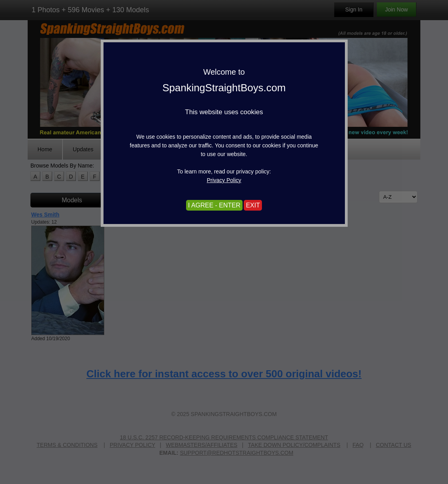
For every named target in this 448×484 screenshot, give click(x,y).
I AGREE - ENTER (214, 205)
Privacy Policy (224, 180)
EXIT (253, 205)
